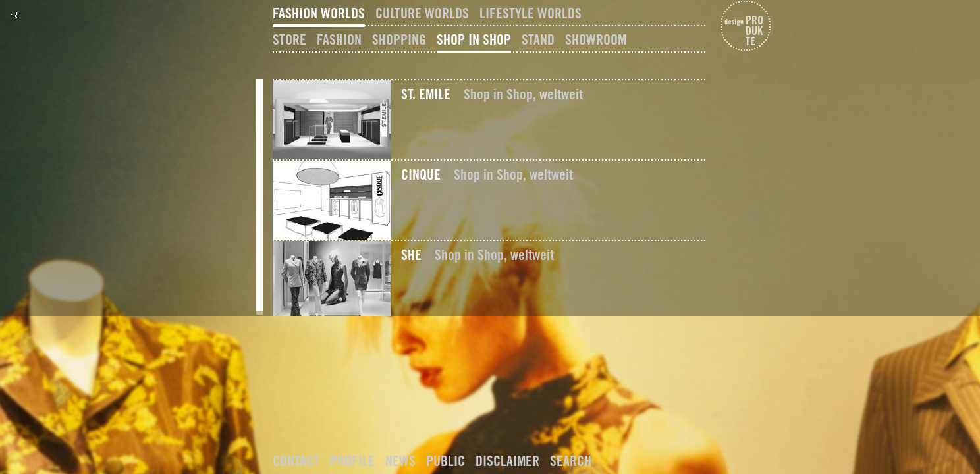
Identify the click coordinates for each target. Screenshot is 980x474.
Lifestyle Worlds (531, 13)
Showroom (596, 39)
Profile (352, 461)
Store (289, 39)
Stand (538, 39)
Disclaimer (507, 461)
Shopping (399, 39)
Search (571, 461)
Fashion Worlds (319, 13)
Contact (296, 461)
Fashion (339, 39)
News (400, 461)
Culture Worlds (422, 13)
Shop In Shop (474, 39)
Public (446, 461)
